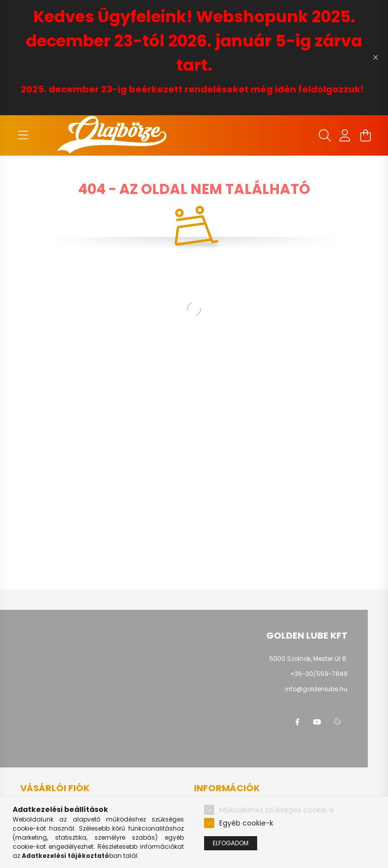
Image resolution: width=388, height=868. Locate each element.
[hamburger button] (23, 135)
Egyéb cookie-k (246, 823)
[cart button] (365, 135)
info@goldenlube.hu (316, 689)
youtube (317, 722)
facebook (297, 722)
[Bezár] (375, 58)
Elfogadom (231, 843)
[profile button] (345, 135)
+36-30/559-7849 (319, 674)
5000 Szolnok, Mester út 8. (308, 659)
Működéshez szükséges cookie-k (277, 810)
